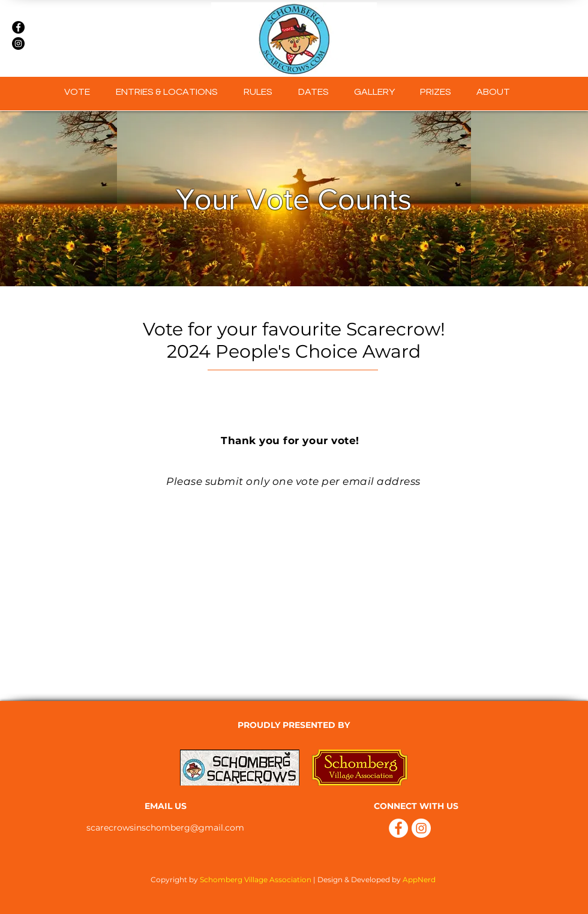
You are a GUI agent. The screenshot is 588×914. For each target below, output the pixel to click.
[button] (374, 92)
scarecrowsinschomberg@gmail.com (165, 828)
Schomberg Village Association (256, 879)
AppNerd (420, 879)
